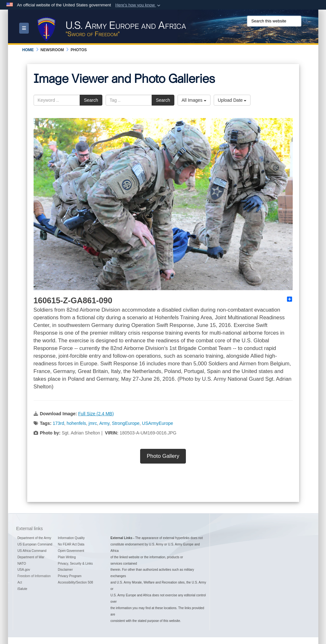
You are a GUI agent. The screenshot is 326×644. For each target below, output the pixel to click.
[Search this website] (274, 21)
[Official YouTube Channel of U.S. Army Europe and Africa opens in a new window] (267, 36)
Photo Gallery (163, 456)
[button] (138, 5)
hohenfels (76, 423)
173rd (59, 423)
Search (91, 100)
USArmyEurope (158, 423)
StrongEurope (126, 423)
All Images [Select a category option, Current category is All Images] (194, 100)
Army (104, 423)
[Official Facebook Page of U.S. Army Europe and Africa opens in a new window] (252, 36)
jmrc (93, 423)
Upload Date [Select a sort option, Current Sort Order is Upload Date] (232, 100)
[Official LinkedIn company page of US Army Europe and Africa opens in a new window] (274, 36)
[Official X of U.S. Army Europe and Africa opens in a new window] (244, 36)
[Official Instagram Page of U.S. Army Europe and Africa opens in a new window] (259, 36)
